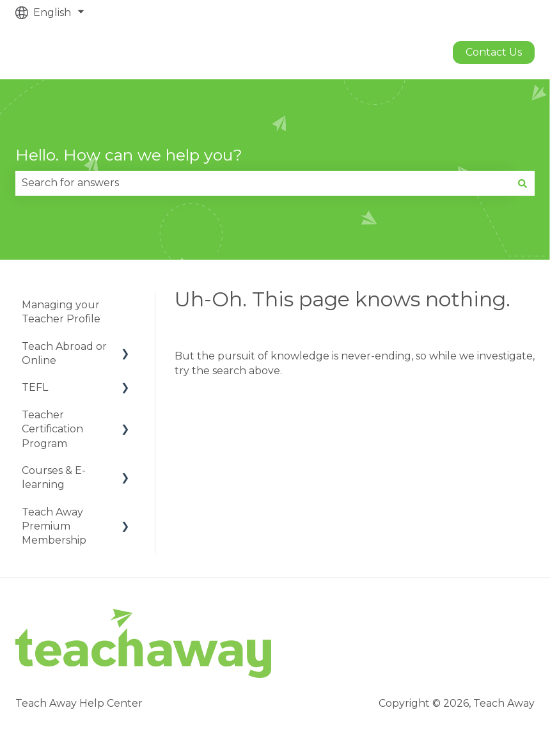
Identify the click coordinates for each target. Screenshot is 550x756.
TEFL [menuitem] (35, 387)
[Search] (522, 183)
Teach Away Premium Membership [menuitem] (54, 526)
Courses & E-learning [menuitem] (54, 477)
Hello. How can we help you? (129, 155)
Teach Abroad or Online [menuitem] (64, 353)
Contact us (494, 52)
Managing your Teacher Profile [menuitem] (61, 312)
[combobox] (263, 183)
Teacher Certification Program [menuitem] (52, 429)
